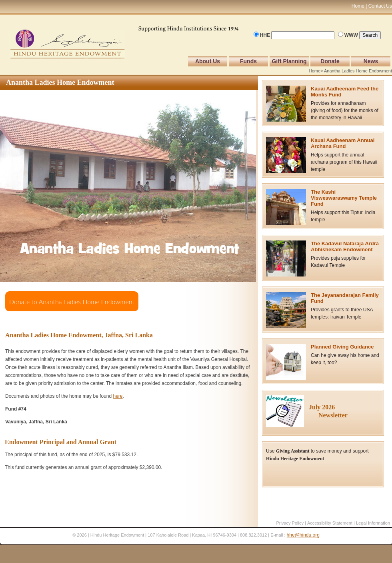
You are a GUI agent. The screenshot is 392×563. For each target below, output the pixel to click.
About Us (208, 61)
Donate (330, 61)
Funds (248, 61)
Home (315, 71)
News (371, 61)
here (118, 396)
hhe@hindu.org (303, 535)
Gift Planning (289, 61)
